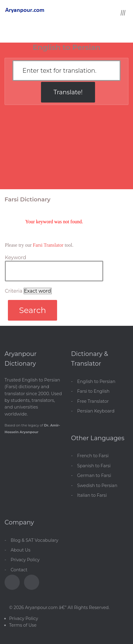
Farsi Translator (48, 245)
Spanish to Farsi (94, 466)
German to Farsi (94, 475)
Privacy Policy (25, 560)
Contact (19, 570)
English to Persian (96, 381)
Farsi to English (93, 391)
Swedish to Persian (97, 486)
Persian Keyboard (96, 411)
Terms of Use (23, 625)
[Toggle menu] (123, 12)
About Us (20, 550)
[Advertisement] (66, 150)
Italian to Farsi (92, 495)
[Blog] (32, 582)
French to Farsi (93, 456)
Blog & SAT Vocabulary (34, 540)
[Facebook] (12, 582)
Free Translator (93, 401)
